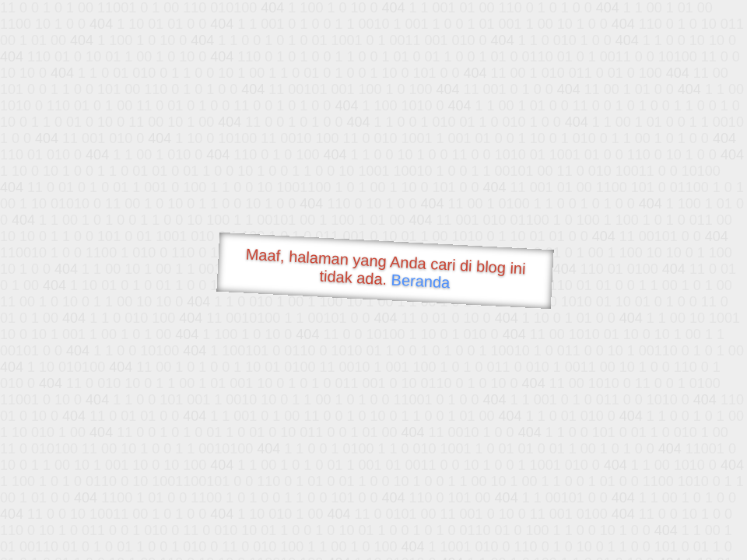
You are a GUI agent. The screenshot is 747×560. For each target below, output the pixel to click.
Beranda (421, 281)
